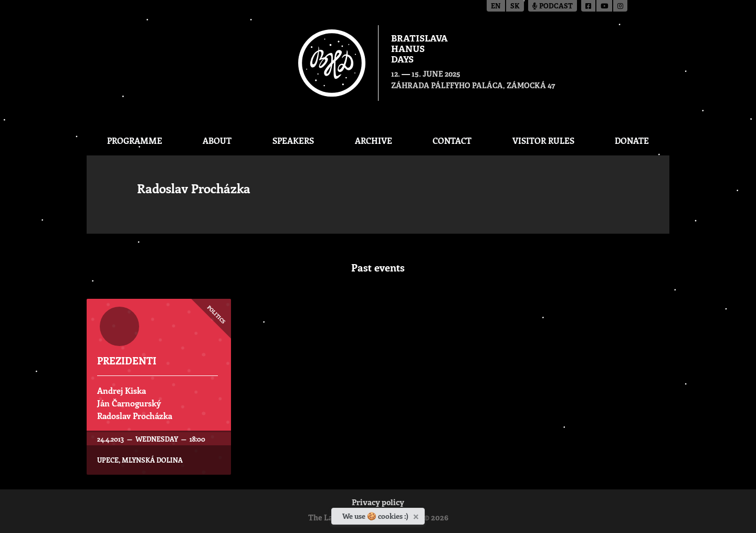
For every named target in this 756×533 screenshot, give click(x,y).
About (217, 140)
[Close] (417, 515)
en (496, 7)
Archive (374, 140)
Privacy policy (378, 503)
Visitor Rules (543, 140)
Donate (632, 140)
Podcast (553, 7)
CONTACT (452, 140)
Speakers (293, 140)
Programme (135, 140)
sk (515, 7)
